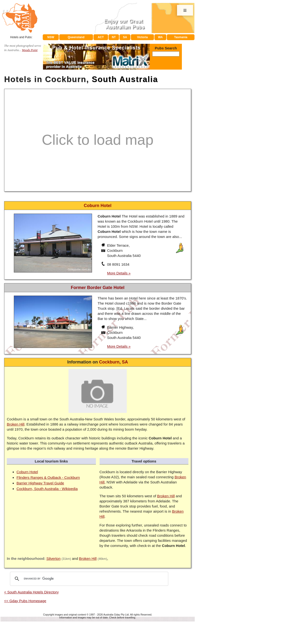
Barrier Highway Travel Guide (40, 483)
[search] (88, 579)
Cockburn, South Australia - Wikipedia (47, 489)
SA (125, 37)
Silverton (53, 558)
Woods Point (30, 50)
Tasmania (181, 37)
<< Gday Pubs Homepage (25, 601)
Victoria (143, 37)
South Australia (125, 79)
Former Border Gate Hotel (97, 288)
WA (160, 37)
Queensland (76, 37)
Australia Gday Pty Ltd (116, 615)
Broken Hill (16, 424)
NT (114, 37)
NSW (51, 37)
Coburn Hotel (27, 472)
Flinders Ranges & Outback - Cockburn (48, 477)
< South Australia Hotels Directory (31, 592)
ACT (101, 37)
